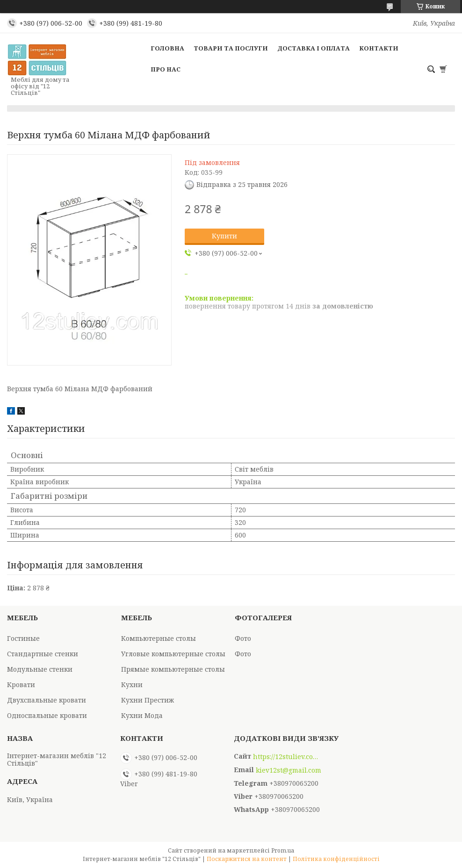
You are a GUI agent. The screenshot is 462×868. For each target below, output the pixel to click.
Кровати (21, 685)
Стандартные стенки (43, 654)
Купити (224, 236)
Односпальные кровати (47, 715)
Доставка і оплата (314, 48)
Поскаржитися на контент (247, 859)
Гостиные (23, 638)
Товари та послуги (231, 48)
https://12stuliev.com (286, 757)
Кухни (132, 685)
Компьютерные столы (159, 638)
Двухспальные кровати (47, 700)
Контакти (379, 48)
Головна (167, 48)
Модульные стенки (40, 669)
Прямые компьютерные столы (173, 669)
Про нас (166, 69)
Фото (243, 638)
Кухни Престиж (148, 700)
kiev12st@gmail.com (289, 770)
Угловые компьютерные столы (173, 654)
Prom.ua (283, 850)
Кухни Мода (142, 715)
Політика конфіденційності (336, 859)
